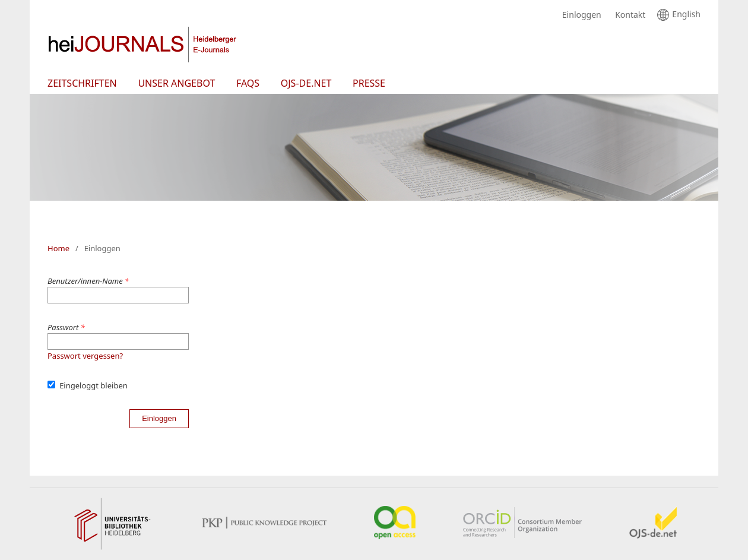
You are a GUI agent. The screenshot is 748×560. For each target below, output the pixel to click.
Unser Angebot (176, 83)
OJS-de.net (306, 83)
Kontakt (627, 15)
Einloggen (579, 15)
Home (58, 248)
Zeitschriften (82, 83)
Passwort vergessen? (85, 356)
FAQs (248, 83)
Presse (369, 83)
